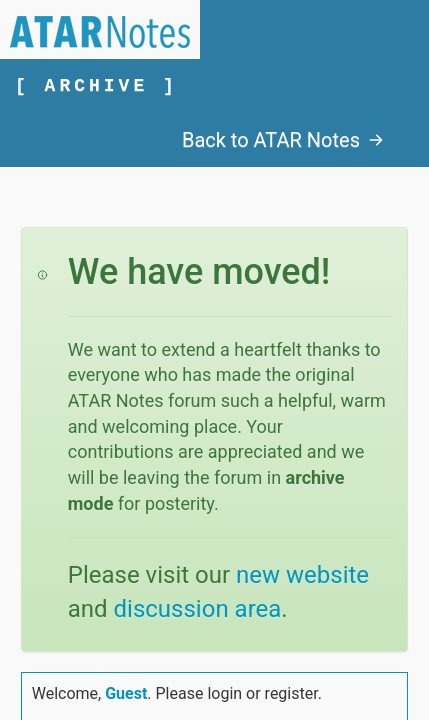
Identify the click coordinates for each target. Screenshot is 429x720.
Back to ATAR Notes (283, 140)
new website (302, 575)
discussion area (198, 609)
